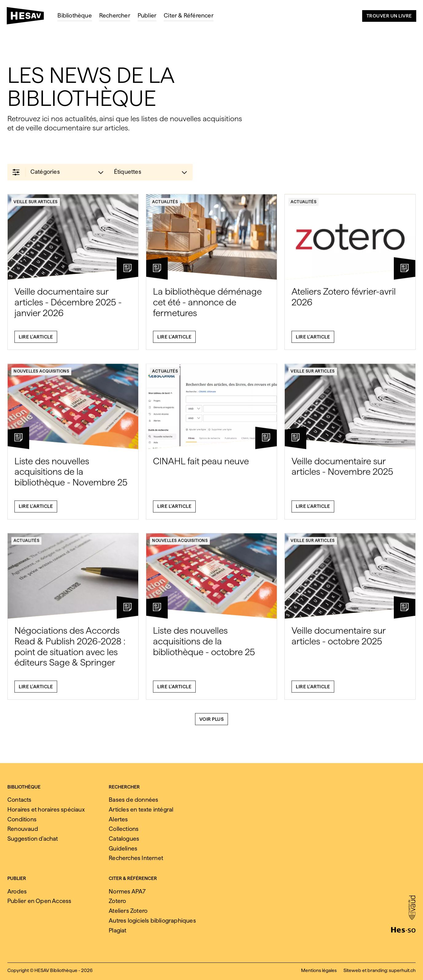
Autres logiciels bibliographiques (152, 921)
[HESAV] (28, 17)
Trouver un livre (389, 16)
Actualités (165, 205)
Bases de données (133, 800)
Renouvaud (23, 829)
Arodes (17, 891)
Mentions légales (319, 970)
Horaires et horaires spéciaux (46, 810)
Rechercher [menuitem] (115, 15)
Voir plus (212, 723)
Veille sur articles (36, 205)
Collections (124, 829)
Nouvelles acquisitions (41, 375)
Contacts (20, 800)
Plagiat (118, 930)
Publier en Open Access (39, 901)
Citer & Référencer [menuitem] (189, 15)
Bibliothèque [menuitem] (74, 15)
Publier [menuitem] (147, 15)
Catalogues (124, 839)
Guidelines (123, 849)
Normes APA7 (127, 891)
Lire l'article (36, 340)
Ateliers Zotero (128, 911)
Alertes (118, 819)
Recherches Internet (136, 858)
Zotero (117, 901)
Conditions (22, 819)
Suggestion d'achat (33, 839)
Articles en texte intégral (141, 810)
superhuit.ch (402, 970)
